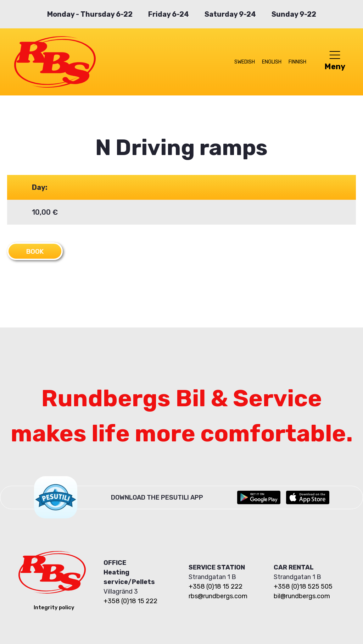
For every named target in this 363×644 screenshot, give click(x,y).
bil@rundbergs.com (302, 596)
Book (36, 251)
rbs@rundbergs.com (218, 596)
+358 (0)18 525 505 (303, 586)
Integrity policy (54, 607)
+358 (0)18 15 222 (130, 601)
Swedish (245, 62)
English (272, 62)
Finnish (297, 62)
